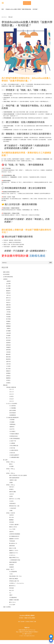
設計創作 (8, 300)
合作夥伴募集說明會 (8, 277)
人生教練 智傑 (13, 508)
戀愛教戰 (8, 314)
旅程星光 (11, 489)
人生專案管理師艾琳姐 (15, 560)
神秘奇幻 (8, 302)
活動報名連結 (37, 256)
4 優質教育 (12, 427)
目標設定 (8, 376)
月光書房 (11, 466)
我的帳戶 (23, 622)
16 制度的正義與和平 (14, 455)
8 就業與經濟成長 (13, 436)
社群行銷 (8, 364)
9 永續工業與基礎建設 (14, 438)
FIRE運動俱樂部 (13, 597)
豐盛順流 (8, 291)
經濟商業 (8, 340)
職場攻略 (8, 357)
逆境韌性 (8, 383)
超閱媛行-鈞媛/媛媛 (14, 600)
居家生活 (8, 298)
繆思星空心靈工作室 (14, 581)
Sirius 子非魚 (12, 529)
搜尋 (51, 263)
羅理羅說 (11, 520)
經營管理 (8, 343)
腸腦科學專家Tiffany (14, 558)
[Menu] (3, 3)
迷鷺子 (11, 595)
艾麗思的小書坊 (13, 480)
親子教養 (8, 319)
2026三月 (11, 394)
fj (10, 471)
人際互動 (8, 312)
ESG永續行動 (12, 406)
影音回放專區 (6, 274)
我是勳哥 (11, 567)
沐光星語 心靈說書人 (14, 524)
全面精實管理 (12, 415)
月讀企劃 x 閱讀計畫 (11, 387)
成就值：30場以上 (10, 469)
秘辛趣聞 (8, 331)
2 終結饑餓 (12, 422)
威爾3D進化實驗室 (14, 579)
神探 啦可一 (12, 487)
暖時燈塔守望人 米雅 (14, 506)
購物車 (32, 622)
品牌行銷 (8, 361)
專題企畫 (10, 17)
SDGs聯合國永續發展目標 (12, 417)
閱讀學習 (8, 378)
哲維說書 (11, 565)
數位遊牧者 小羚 (13, 543)
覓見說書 (11, 522)
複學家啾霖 (12, 546)
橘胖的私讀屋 (12, 492)
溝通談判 (8, 371)
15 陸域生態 (12, 453)
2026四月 (11, 396)
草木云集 (11, 517)
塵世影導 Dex (12, 586)
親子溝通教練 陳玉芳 (14, 536)
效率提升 (8, 380)
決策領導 (8, 352)
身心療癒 (8, 286)
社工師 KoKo (12, 555)
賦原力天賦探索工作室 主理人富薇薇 (18, 475)
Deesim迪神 (12, 605)
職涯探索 (8, 359)
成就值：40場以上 (10, 462)
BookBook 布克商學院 (12, 403)
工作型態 (8, 366)
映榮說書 (11, 588)
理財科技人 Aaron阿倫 (15, 499)
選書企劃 (5, 385)
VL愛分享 (11, 494)
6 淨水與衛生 (12, 431)
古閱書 (11, 482)
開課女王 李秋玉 (13, 527)
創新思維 (8, 350)
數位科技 (8, 338)
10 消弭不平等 (13, 441)
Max (10, 593)
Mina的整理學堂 (13, 571)
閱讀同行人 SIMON (14, 550)
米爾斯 (11, 510)
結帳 (35, 622)
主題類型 (5, 279)
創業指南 (8, 345)
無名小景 (11, 590)
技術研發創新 (12, 413)
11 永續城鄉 (12, 443)
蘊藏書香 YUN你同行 (14, 539)
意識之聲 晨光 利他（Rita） (16, 576)
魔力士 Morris (12, 602)
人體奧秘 (8, 328)
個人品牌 (5, 460)
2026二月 (11, 392)
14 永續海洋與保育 (14, 450)
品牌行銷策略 (12, 410)
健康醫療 (8, 326)
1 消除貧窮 (12, 420)
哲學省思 (8, 293)
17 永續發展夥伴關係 (14, 457)
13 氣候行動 (12, 448)
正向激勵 (8, 288)
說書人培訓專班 (7, 607)
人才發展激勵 (12, 408)
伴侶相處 (8, 317)
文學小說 (8, 295)
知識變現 (8, 347)
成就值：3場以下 (10, 569)
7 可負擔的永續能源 (14, 434)
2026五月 (11, 399)
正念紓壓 (8, 283)
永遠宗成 (11, 515)
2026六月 (11, 401)
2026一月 (11, 389)
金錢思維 (8, 307)
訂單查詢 (28, 622)
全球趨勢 (8, 335)
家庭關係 (8, 321)
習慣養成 (8, 373)
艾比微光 (11, 501)
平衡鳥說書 (12, 541)
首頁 (3, 9)
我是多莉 (11, 532)
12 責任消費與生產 (14, 446)
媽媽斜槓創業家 (13, 562)
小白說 (11, 574)
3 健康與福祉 (12, 424)
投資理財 (8, 310)
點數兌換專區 (6, 272)
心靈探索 (8, 281)
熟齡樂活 (8, 324)
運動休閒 (8, 305)
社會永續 (8, 333)
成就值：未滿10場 (10, 513)
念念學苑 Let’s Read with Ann (17, 583)
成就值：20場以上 (10, 473)
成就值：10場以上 (10, 485)
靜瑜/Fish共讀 (13, 548)
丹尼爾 (11, 496)
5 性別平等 (12, 429)
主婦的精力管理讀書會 (15, 534)
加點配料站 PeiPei (14, 553)
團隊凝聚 (8, 354)
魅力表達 (8, 369)
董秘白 (11, 464)
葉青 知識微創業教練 (14, 478)
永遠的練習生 (12, 503)
